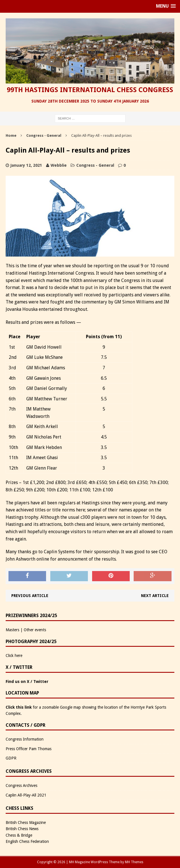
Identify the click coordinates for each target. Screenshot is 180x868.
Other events (35, 630)
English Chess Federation (27, 841)
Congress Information (25, 739)
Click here (14, 656)
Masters (12, 630)
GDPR (11, 758)
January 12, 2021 (26, 165)
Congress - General (95, 165)
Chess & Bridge (19, 835)
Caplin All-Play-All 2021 (26, 795)
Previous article (30, 596)
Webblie (59, 165)
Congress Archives (21, 785)
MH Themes (134, 862)
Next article (155, 596)
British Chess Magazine (26, 823)
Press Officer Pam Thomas (29, 749)
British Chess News (22, 829)
